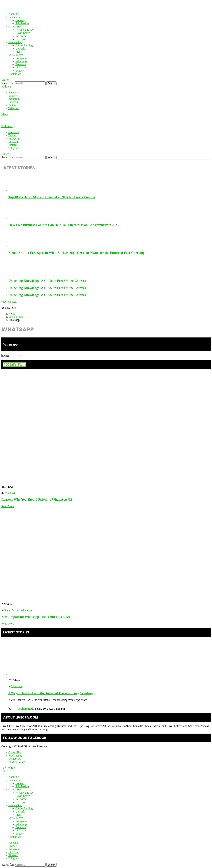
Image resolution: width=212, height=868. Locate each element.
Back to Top (8, 768)
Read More (8, 506)
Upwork (20, 49)
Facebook (21, 64)
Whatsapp (21, 61)
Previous (6, 302)
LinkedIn (21, 67)
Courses (20, 20)
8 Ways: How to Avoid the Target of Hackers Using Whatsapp (52, 693)
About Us (14, 14)
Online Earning (24, 45)
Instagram (21, 58)
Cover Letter (23, 33)
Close (5, 771)
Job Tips (20, 39)
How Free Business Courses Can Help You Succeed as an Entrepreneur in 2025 (64, 225)
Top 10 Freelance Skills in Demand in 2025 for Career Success (52, 197)
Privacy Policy (17, 762)
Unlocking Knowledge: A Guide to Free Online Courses (47, 281)
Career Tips (15, 27)
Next (15, 302)
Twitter (19, 71)
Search (51, 83)
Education (14, 17)
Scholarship (22, 23)
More (84, 700)
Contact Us (15, 74)
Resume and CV (25, 30)
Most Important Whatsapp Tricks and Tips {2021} (37, 617)
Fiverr (19, 52)
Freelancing (15, 42)
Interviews (21, 36)
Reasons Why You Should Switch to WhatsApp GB (37, 499)
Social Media (16, 55)
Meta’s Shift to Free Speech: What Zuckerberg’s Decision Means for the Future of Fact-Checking (77, 253)
